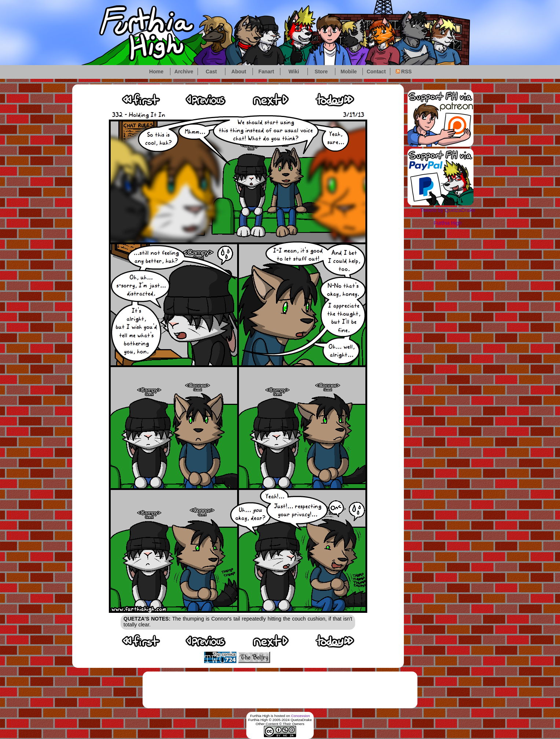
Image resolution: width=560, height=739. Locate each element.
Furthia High (447, 223)
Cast (211, 72)
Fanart (266, 72)
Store (321, 72)
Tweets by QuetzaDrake (448, 210)
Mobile (349, 72)
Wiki (294, 72)
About (239, 72)
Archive (184, 72)
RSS (404, 72)
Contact (376, 72)
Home (156, 72)
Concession (300, 716)
